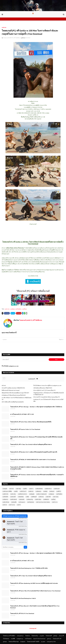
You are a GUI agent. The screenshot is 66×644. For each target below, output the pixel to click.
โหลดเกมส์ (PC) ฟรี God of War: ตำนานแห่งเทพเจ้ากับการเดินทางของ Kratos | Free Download (35, 591)
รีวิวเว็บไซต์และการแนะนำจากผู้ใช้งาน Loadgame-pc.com (47, 386)
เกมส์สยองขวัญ (30, 499)
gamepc (55, 636)
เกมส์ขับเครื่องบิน (39, 489)
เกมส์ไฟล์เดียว (18, 309)
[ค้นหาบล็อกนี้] (25, 360)
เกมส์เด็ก (16, 491)
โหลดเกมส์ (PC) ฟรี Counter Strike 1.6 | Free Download (25, 429)
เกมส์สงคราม (5, 499)
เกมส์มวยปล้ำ (13, 497)
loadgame (23, 642)
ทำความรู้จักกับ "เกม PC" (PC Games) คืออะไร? (44, 390)
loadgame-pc (20, 639)
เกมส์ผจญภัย (32, 494)
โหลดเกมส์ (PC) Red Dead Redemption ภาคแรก (23, 598)
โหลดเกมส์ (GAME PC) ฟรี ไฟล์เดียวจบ (12, 38)
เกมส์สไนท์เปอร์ (13, 499)
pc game (42, 636)
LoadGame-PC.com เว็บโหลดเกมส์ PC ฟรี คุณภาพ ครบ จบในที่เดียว (48, 400)
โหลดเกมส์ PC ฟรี (57, 639)
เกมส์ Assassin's (22, 502)
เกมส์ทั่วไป (59, 491)
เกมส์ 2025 (7, 309)
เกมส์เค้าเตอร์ (57, 489)
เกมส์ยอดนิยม (21, 497)
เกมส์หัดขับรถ (46, 499)
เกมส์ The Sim (12, 505)
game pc (49, 639)
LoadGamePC (32, 379)
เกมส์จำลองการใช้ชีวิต (7, 491)
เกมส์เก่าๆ (31, 489)
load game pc (20, 636)
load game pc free (51, 642)
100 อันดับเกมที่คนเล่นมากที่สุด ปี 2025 (43, 388)
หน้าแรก (4, 386)
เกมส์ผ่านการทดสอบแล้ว (41, 494)
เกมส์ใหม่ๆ (24, 309)
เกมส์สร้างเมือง (38, 499)
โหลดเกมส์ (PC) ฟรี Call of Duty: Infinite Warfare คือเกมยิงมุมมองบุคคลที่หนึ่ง (31, 422)
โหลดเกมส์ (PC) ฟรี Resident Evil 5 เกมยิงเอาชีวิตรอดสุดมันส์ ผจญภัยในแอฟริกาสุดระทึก (34, 452)
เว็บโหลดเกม (6, 639)
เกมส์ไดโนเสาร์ (23, 491)
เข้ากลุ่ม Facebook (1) (9, 516)
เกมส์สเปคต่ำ (22, 499)
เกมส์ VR (19, 505)
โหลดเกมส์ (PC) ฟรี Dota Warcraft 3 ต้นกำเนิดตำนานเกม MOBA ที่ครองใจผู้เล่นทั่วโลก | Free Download (35, 607)
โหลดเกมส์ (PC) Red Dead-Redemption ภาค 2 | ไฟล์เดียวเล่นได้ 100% (29, 568)
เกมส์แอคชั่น (14, 502)
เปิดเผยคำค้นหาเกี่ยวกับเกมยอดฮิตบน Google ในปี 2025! (15, 393)
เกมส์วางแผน (56, 497)
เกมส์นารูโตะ (13, 494)
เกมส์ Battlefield (31, 502)
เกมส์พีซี (13, 639)
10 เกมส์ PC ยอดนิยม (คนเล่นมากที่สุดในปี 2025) (13, 388)
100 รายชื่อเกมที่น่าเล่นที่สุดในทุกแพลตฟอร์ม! (13, 402)
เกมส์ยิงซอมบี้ (34, 497)
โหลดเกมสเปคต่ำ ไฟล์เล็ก (33, 642)
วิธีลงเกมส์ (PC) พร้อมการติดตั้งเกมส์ (33, 291)
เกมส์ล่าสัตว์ (48, 497)
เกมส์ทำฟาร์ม (5, 494)
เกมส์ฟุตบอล (51, 494)
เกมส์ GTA (5, 505)
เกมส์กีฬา (25, 489)
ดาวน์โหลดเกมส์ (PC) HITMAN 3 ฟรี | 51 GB (22, 414)
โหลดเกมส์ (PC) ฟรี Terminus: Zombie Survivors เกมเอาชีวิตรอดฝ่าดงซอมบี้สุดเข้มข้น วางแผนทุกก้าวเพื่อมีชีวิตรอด (37, 476)
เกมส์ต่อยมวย (38, 491)
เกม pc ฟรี (61, 636)
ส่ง (25, 547)
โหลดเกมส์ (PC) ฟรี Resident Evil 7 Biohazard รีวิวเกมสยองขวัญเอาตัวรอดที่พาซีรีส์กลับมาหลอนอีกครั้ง (36, 438)
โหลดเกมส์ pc (35, 636)
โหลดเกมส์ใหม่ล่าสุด (14, 642)
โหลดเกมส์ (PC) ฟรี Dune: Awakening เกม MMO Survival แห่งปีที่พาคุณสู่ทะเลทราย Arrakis (34, 583)
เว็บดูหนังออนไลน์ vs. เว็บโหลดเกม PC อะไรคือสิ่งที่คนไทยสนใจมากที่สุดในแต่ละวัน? (49, 394)
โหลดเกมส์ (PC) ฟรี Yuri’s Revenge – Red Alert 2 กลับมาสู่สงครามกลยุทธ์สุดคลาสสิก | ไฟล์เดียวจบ (36, 407)
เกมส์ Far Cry (55, 502)
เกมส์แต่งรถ (52, 491)
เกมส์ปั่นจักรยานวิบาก (22, 494)
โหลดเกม (28, 636)
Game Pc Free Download (39, 639)
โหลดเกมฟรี (49, 636)
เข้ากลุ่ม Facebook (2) (21, 516)
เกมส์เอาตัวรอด (6, 502)
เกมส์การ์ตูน (18, 489)
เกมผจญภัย (5, 489)
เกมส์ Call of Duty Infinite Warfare (43, 502)
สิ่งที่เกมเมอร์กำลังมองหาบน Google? (11, 390)
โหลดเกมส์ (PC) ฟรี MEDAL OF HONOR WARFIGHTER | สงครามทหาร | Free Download (33, 460)
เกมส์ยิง (27, 497)
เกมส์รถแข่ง (41, 497)
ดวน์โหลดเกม (28, 639)
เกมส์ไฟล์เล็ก (5, 497)
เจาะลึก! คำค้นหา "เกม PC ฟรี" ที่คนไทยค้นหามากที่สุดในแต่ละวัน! (17, 399)
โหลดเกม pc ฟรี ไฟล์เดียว (9, 636)
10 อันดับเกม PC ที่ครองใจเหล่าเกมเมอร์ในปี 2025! (14, 395)
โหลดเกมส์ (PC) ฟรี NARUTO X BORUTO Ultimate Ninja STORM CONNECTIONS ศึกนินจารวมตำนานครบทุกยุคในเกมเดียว (37, 468)
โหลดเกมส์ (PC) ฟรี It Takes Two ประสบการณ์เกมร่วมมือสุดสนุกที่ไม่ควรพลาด (31, 444)
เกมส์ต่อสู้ (12, 309)
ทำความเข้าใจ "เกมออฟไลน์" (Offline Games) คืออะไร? (47, 397)
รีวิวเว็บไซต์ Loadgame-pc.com (10, 366)
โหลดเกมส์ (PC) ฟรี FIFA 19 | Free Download (22, 613)
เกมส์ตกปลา (31, 491)
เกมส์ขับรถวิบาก (48, 489)
